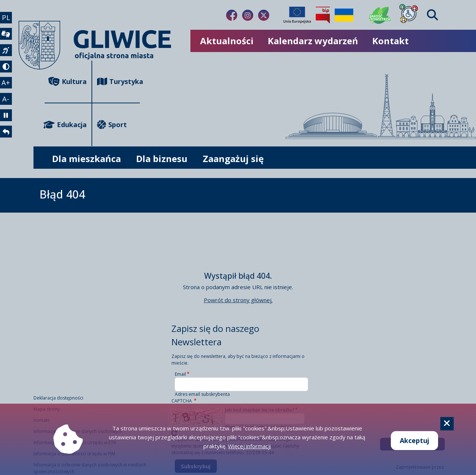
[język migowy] (7, 54)
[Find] (432, 15)
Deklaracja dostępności (58, 398)
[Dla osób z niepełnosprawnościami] (409, 15)
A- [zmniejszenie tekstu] (7, 107)
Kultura (67, 82)
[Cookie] (447, 424)
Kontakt (390, 41)
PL (7, 18)
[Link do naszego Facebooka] (232, 15)
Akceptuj (414, 440)
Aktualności (227, 41)
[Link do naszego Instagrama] (248, 15)
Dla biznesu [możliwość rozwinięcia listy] (162, 159)
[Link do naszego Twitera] (264, 15)
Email (180, 374)
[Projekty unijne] (297, 15)
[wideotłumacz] (7, 36)
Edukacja (66, 125)
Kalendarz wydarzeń (313, 41)
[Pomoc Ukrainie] (344, 15)
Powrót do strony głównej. (238, 300)
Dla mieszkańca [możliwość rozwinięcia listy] (86, 159)
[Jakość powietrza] (380, 15)
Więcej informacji (249, 446)
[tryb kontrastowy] (7, 72)
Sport (112, 125)
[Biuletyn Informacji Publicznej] (323, 15)
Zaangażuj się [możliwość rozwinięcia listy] (233, 159)
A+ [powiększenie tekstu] (7, 90)
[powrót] (7, 143)
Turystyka (118, 82)
